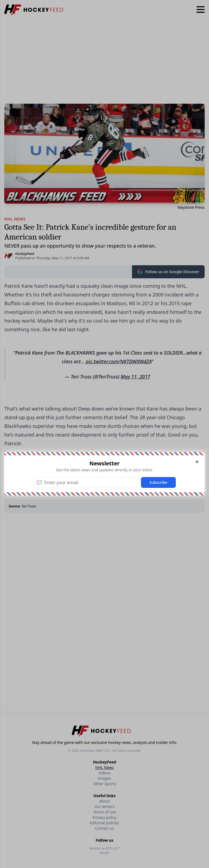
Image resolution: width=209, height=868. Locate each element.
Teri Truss (29, 506)
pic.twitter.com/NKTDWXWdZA (119, 361)
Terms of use (104, 812)
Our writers (105, 807)
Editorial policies (104, 823)
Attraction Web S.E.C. (96, 751)
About (104, 801)
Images (105, 778)
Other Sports (104, 784)
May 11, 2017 (136, 377)
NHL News (104, 767)
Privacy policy (105, 817)
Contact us (104, 828)
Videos (104, 773)
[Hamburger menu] (201, 10)
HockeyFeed (25, 254)
